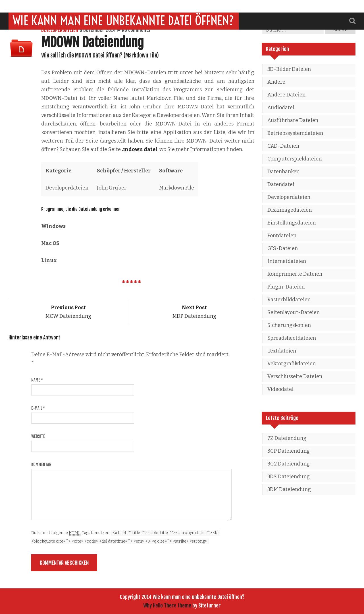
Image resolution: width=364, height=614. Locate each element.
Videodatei (280, 389)
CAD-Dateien (283, 146)
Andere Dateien (286, 95)
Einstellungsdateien (292, 223)
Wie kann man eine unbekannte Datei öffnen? (124, 8)
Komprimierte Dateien (295, 274)
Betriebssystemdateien (295, 133)
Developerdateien (60, 30)
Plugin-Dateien (286, 287)
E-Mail (38, 408)
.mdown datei (140, 149)
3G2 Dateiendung (289, 464)
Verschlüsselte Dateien (295, 376)
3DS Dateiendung (289, 477)
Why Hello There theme (167, 605)
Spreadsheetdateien (292, 338)
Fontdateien (282, 236)
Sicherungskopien (289, 325)
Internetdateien (287, 261)
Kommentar (41, 464)
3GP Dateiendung (289, 451)
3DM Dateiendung (289, 489)
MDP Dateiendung (194, 312)
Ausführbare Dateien (293, 120)
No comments (136, 30)
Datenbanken (283, 172)
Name (37, 380)
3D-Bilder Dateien (289, 69)
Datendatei (281, 184)
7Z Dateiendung (287, 438)
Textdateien (282, 351)
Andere (276, 82)
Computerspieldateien (295, 159)
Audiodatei (281, 108)
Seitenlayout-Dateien (294, 312)
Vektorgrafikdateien (292, 364)
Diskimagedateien (290, 210)
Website (38, 436)
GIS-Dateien (283, 248)
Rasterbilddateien (289, 300)
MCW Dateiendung (68, 312)
